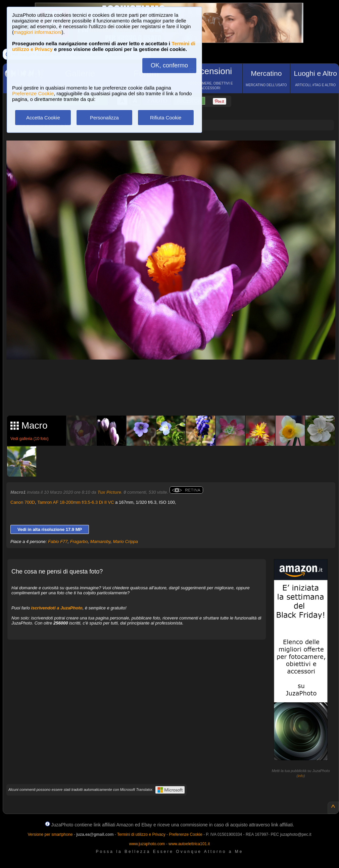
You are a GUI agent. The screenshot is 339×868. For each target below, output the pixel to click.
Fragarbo (79, 541)
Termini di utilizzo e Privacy (141, 834)
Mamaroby (100, 541)
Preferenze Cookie (33, 93)
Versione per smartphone (50, 834)
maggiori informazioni (38, 32)
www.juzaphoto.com (147, 844)
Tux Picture (109, 492)
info (301, 776)
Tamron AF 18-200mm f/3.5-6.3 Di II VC (76, 502)
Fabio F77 (58, 541)
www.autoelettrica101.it (189, 844)
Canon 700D (23, 502)
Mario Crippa (125, 541)
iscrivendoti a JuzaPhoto (57, 608)
